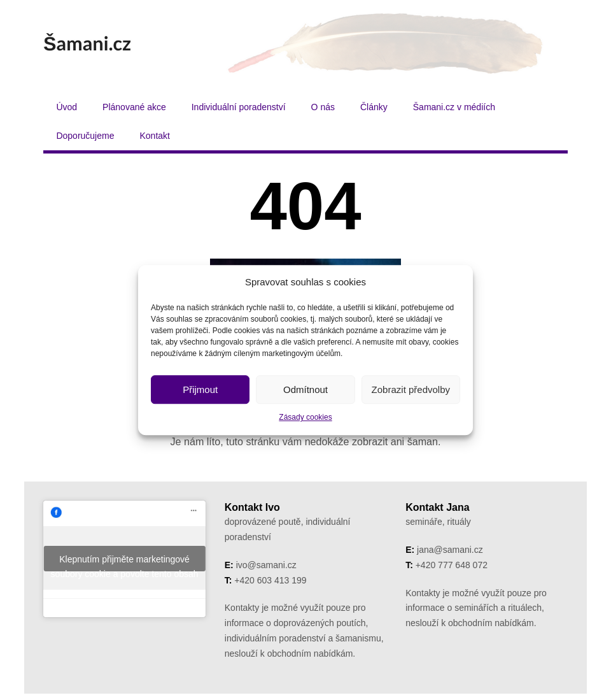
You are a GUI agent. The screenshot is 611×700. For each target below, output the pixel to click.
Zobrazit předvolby (411, 389)
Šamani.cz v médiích (454, 107)
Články (374, 107)
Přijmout (200, 389)
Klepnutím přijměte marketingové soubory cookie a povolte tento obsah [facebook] (125, 563)
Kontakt (154, 136)
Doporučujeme (85, 136)
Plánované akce (134, 107)
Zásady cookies (305, 418)
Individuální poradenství (239, 107)
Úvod (67, 107)
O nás (323, 107)
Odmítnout (305, 389)
